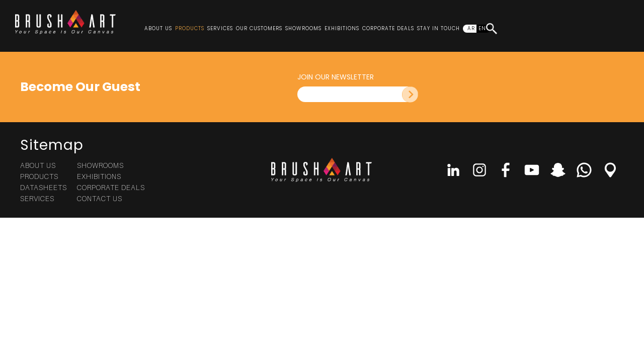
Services (220, 28)
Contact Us (100, 198)
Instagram (479, 170)
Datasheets (44, 187)
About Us (158, 28)
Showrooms (303, 28)
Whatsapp (584, 170)
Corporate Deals (388, 28)
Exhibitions (342, 28)
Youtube (532, 170)
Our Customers (259, 28)
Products (190, 28)
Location (610, 170)
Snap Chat (558, 170)
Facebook (506, 170)
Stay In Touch (438, 28)
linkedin (453, 170)
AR (471, 28)
